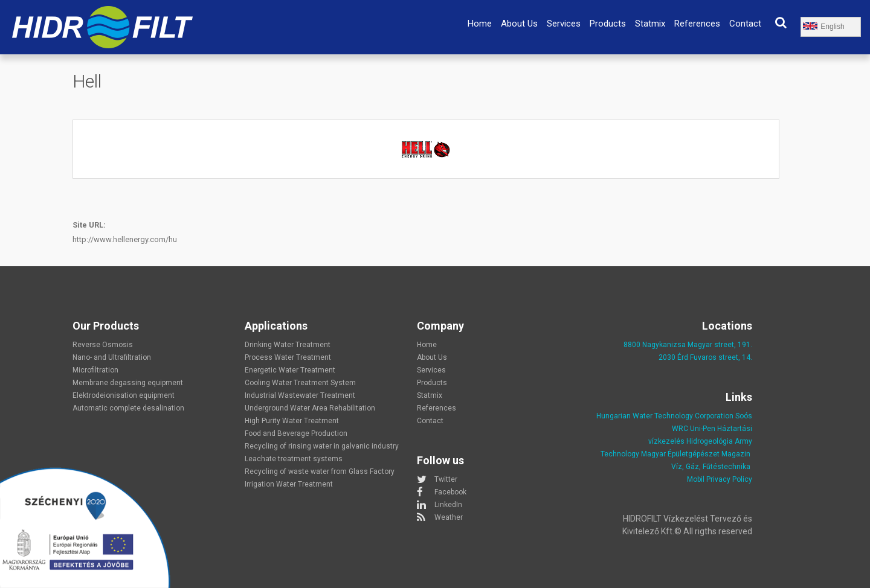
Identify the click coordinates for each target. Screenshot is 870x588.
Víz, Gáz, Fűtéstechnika (711, 467)
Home (480, 24)
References (697, 24)
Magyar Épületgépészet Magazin (696, 454)
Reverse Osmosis (103, 345)
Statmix (650, 24)
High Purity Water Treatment (292, 421)
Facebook (450, 492)
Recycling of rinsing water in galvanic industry (322, 446)
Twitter (446, 479)
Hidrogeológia (710, 441)
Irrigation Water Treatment (289, 484)
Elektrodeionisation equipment (124, 395)
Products (608, 24)
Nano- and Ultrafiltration (112, 357)
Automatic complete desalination (128, 408)
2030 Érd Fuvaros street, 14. (705, 357)
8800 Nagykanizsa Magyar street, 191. (688, 345)
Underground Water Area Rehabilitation (310, 408)
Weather (449, 517)
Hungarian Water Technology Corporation (665, 416)
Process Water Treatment (288, 357)
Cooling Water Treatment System (300, 383)
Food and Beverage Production (296, 433)
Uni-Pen (703, 429)
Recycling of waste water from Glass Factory (320, 471)
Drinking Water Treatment (288, 345)
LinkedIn (448, 505)
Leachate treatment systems (294, 459)
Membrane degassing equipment (128, 383)
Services (564, 24)
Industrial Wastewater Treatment (300, 395)
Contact (745, 24)
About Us (519, 24)
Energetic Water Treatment (290, 370)
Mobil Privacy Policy (720, 479)
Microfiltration (95, 370)
